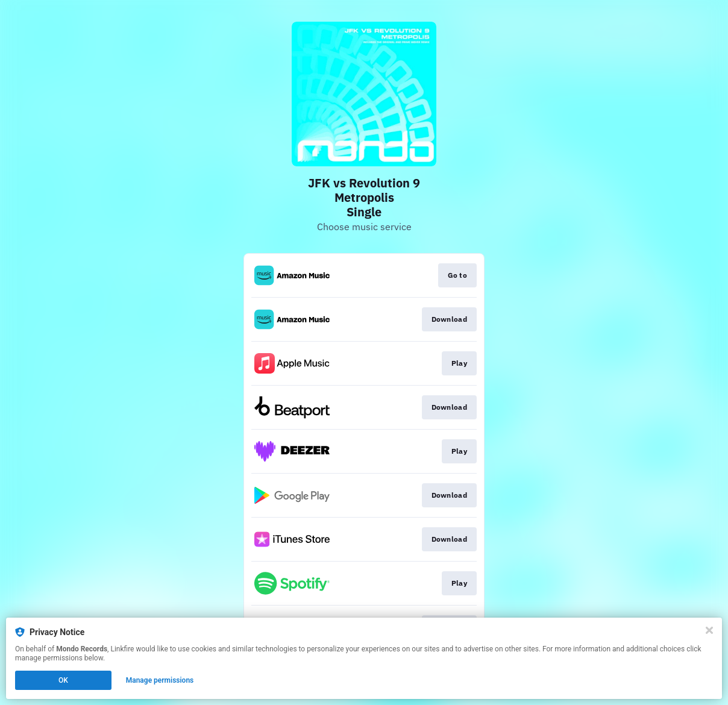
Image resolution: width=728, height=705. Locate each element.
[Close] (709, 630)
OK (63, 680)
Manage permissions (160, 680)
